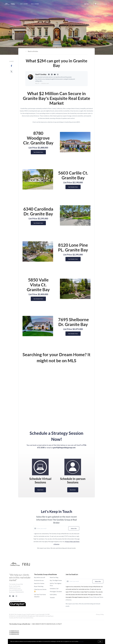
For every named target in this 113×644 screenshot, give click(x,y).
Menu (87, 4)
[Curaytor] (17, 606)
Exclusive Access (39, 580)
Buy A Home (24, 4)
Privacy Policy (100, 614)
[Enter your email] (52, 528)
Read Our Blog (54, 577)
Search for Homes (39, 583)
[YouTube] (13, 596)
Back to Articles (33, 51)
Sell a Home (35, 4)
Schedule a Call (54, 588)
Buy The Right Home (56, 580)
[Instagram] (16, 596)
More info (81, 641)
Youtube (52, 597)
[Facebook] (10, 596)
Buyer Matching (39, 586)
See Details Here (38, 152)
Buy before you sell (40, 577)
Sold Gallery (53, 594)
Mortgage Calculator (56, 591)
